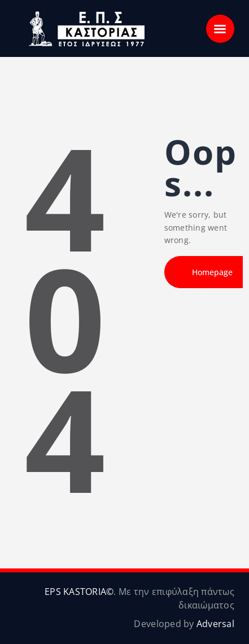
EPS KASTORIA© (79, 592)
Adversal (215, 624)
